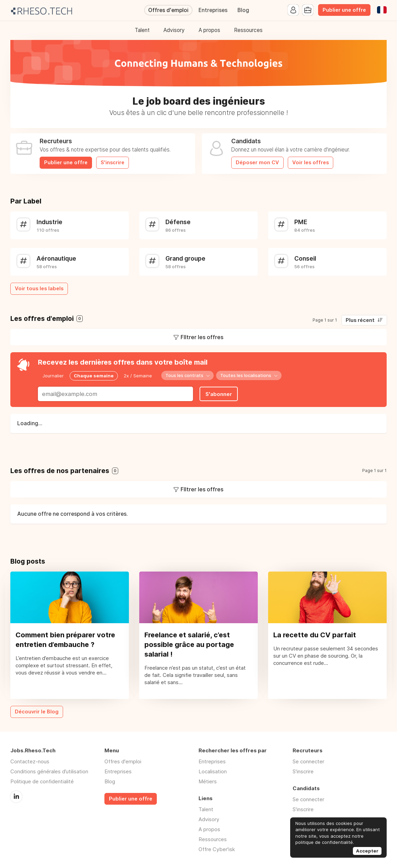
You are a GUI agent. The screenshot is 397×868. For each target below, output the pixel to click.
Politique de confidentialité (42, 781)
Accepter (367, 851)
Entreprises (213, 10)
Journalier (53, 376)
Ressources (248, 30)
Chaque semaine (94, 376)
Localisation (213, 771)
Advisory (174, 30)
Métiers (208, 781)
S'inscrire (113, 163)
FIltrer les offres (202, 337)
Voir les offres (311, 163)
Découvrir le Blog (37, 712)
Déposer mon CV (257, 163)
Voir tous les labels (39, 289)
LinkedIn (16, 797)
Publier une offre (344, 10)
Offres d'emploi (168, 10)
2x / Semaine (138, 376)
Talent (142, 30)
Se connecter (308, 761)
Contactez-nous (30, 761)
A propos (209, 30)
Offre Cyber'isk (217, 849)
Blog (243, 10)
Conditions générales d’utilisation (49, 771)
